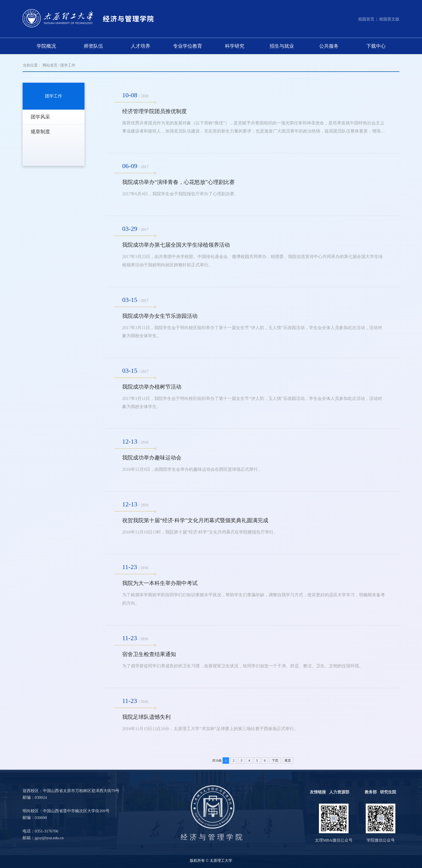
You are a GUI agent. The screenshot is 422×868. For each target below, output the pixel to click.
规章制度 (40, 132)
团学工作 (68, 65)
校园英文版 (389, 19)
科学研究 (235, 46)
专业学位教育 (188, 46)
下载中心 (376, 46)
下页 (275, 761)
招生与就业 (282, 46)
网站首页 (50, 65)
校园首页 (366, 19)
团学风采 (40, 117)
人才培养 (140, 46)
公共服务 (329, 46)
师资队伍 (93, 46)
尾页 (288, 761)
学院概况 (46, 46)
